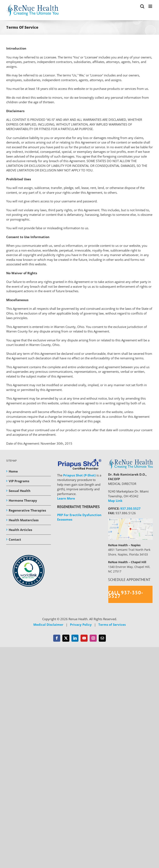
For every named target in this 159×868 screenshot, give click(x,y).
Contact (15, 539)
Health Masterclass (24, 520)
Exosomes (65, 519)
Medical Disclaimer (48, 625)
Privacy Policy (81, 625)
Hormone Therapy (23, 500)
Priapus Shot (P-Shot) (79, 475)
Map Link (115, 501)
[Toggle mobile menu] (151, 6)
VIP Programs (19, 481)
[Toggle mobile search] (142, 6)
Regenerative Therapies (27, 510)
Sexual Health (20, 491)
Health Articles (20, 530)
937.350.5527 (130, 508)
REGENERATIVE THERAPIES (78, 507)
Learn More (66, 498)
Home (13, 471)
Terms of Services (112, 625)
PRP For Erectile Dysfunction (79, 515)
